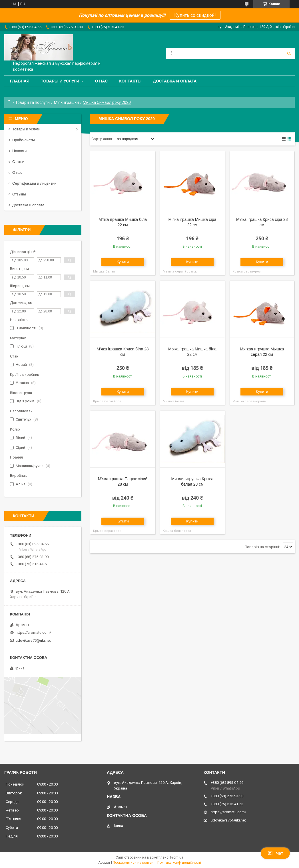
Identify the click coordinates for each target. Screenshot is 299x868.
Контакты (130, 81)
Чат (275, 853)
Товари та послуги (32, 102)
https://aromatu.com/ (33, 632)
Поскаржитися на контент (134, 863)
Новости (19, 151)
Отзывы (19, 194)
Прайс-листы (24, 140)
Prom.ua (177, 857)
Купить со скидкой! (195, 15)
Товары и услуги (60, 81)
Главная (20, 81)
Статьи (18, 162)
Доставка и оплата (175, 81)
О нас (101, 81)
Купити (123, 262)
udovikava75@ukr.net (33, 640)
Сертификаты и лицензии (34, 183)
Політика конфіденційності (179, 863)
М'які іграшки (66, 102)
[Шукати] (289, 53)
